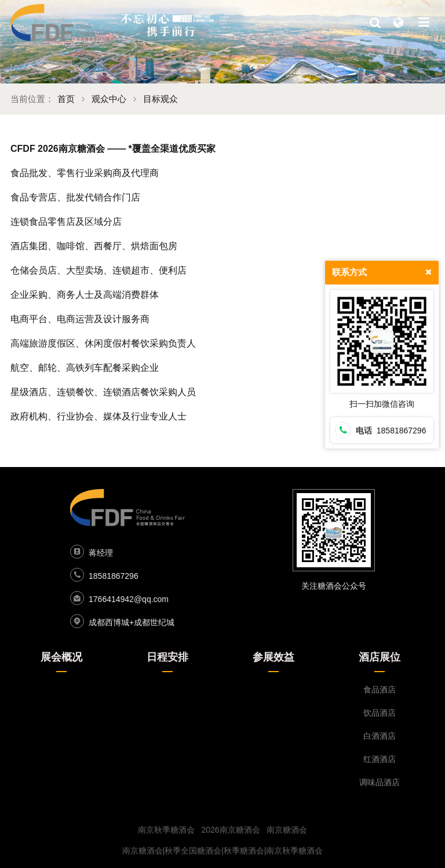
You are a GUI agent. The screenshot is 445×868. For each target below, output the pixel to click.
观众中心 (109, 99)
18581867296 (114, 576)
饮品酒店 (380, 713)
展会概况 (61, 657)
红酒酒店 (380, 759)
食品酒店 (380, 690)
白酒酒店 (380, 736)
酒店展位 (380, 657)
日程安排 (167, 657)
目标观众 (161, 99)
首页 (66, 99)
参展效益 (273, 657)
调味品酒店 (380, 782)
